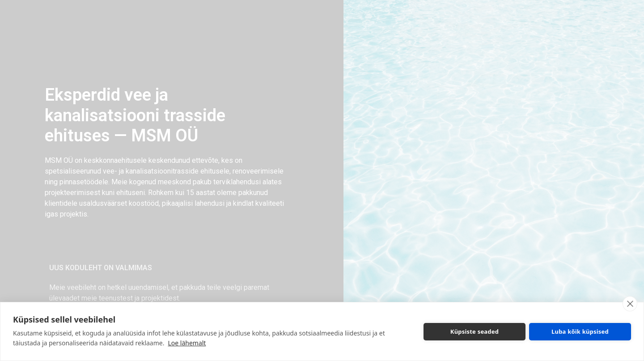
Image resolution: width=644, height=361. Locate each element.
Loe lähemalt (187, 343)
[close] (630, 304)
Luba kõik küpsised (580, 331)
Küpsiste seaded (475, 331)
